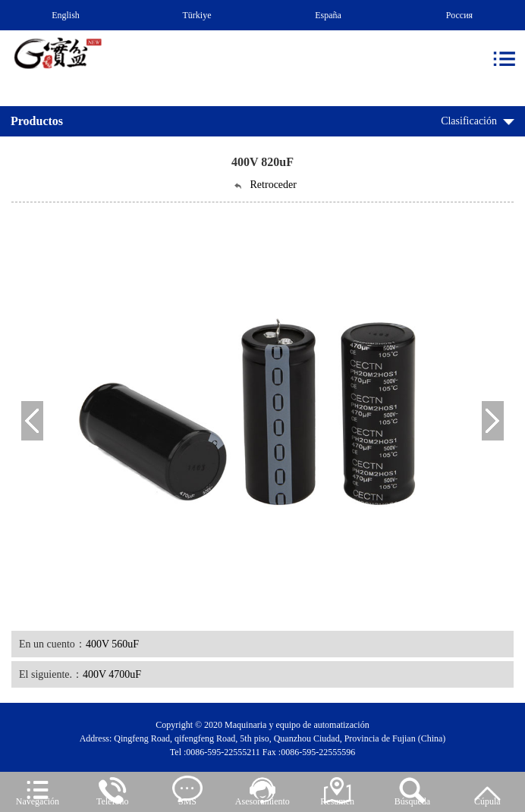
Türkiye (197, 15)
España (328, 15)
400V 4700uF (112, 674)
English (66, 15)
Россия (459, 15)
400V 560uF (112, 644)
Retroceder (264, 185)
